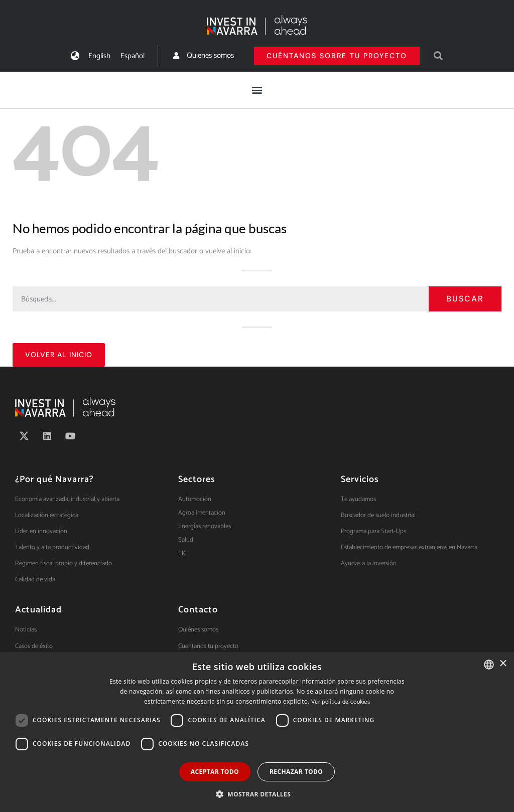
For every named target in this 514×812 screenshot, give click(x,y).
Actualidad (38, 610)
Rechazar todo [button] (296, 772)
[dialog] (257, 732)
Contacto (198, 610)
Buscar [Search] (465, 299)
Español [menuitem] (133, 56)
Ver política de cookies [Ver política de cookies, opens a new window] (341, 702)
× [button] (503, 664)
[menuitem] (99, 56)
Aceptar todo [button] (215, 772)
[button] (438, 56)
